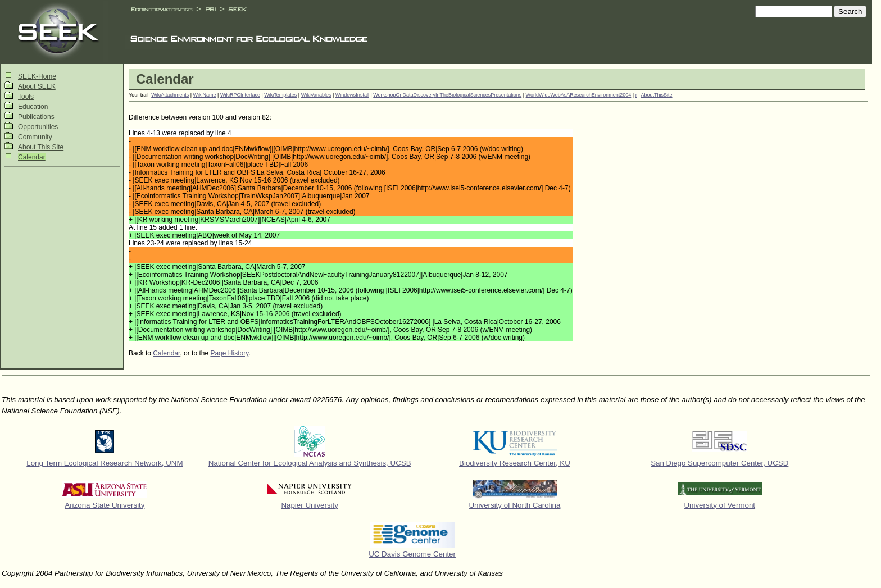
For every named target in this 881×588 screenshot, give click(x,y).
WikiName (205, 95)
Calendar (32, 157)
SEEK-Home (37, 76)
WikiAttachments (170, 95)
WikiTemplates (280, 95)
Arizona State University (105, 505)
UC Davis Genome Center (412, 554)
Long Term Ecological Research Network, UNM (105, 463)
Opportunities (38, 127)
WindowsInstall (352, 95)
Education (33, 107)
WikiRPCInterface (240, 95)
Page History (229, 353)
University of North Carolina (514, 505)
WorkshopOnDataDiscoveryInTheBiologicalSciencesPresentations (447, 95)
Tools (26, 97)
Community (35, 137)
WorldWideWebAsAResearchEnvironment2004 (579, 95)
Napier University (309, 505)
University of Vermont (719, 505)
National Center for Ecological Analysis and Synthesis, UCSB (310, 463)
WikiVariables (316, 95)
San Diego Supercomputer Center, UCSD (719, 463)
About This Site (41, 147)
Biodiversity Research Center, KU (515, 463)
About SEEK (37, 86)
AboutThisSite (657, 95)
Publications (36, 117)
